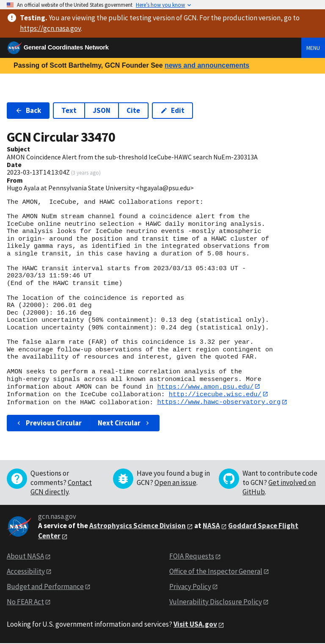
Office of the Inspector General (216, 572)
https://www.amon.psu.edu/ (205, 386)
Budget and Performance (45, 587)
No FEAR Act (25, 602)
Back (28, 110)
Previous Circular (48, 423)
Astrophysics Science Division (138, 526)
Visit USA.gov (195, 625)
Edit (172, 110)
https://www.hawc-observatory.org (219, 403)
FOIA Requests (192, 556)
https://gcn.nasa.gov (50, 28)
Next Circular (124, 423)
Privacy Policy (190, 587)
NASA (211, 526)
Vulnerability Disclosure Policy (216, 602)
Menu (313, 48)
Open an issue (175, 483)
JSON (102, 110)
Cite (133, 110)
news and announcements (207, 65)
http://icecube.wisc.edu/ (215, 395)
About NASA (25, 556)
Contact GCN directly (61, 488)
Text (69, 110)
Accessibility (26, 572)
